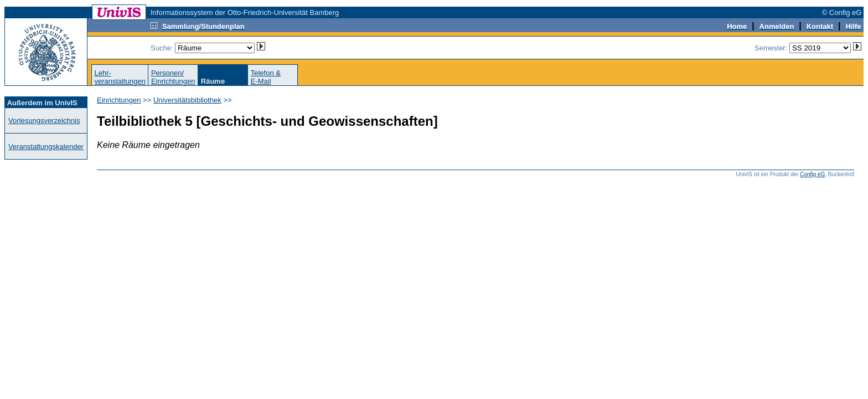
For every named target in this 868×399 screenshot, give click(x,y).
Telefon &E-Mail (266, 77)
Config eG (812, 174)
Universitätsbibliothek (187, 100)
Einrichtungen (119, 100)
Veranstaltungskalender (46, 147)
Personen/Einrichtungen (173, 77)
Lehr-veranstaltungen (120, 77)
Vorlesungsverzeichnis (44, 121)
